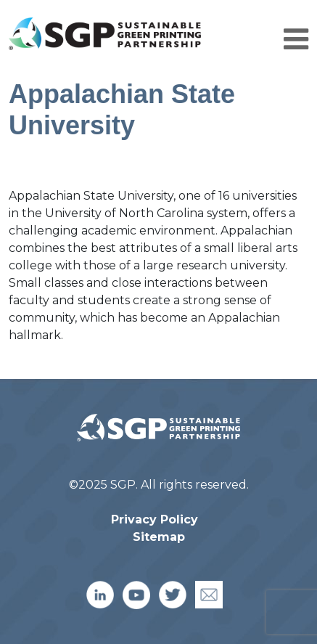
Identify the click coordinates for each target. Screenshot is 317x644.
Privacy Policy (155, 519)
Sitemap (159, 537)
